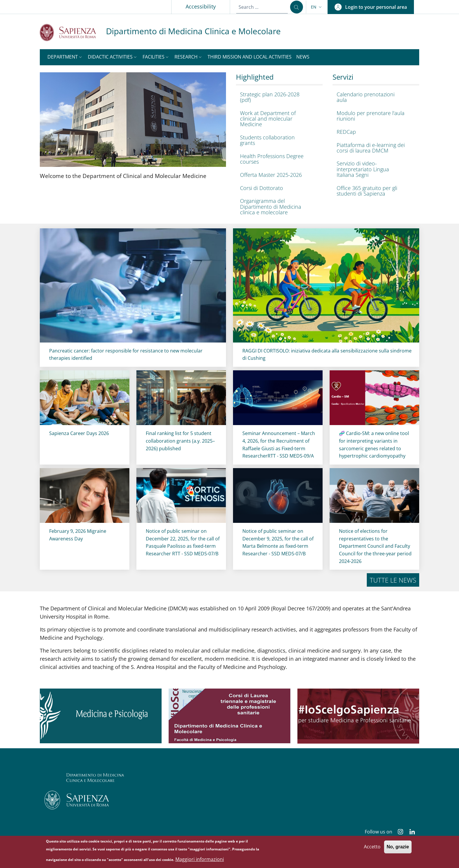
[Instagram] (398, 832)
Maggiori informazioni (200, 859)
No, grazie (398, 847)
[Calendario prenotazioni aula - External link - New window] (374, 97)
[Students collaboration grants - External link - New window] (278, 140)
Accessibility (201, 6)
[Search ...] (297, 7)
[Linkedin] (410, 832)
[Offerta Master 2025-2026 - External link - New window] (278, 175)
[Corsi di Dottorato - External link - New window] (278, 188)
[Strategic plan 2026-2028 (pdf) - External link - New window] (278, 97)
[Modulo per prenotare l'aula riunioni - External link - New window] (374, 116)
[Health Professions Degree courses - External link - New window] (278, 159)
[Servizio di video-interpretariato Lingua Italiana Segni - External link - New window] (374, 169)
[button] (317, 7)
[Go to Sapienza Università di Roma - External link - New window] (73, 32)
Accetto (372, 847)
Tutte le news (393, 580)
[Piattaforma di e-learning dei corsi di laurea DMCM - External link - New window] (374, 148)
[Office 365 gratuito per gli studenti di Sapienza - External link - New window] (374, 191)
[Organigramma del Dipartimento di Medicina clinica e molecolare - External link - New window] (278, 207)
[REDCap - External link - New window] (374, 132)
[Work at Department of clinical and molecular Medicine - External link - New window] (278, 119)
